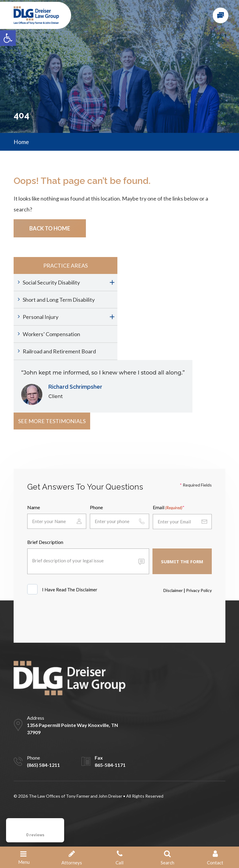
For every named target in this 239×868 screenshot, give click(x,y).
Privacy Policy (199, 590)
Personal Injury (41, 317)
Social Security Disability (51, 282)
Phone (96, 507)
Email (168, 508)
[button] (8, 38)
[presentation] (73, 617)
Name (34, 507)
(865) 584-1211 (43, 765)
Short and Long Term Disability (59, 300)
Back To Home (50, 228)
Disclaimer (173, 590)
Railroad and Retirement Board (59, 351)
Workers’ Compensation (51, 334)
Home (21, 142)
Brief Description (45, 542)
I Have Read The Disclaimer (70, 590)
